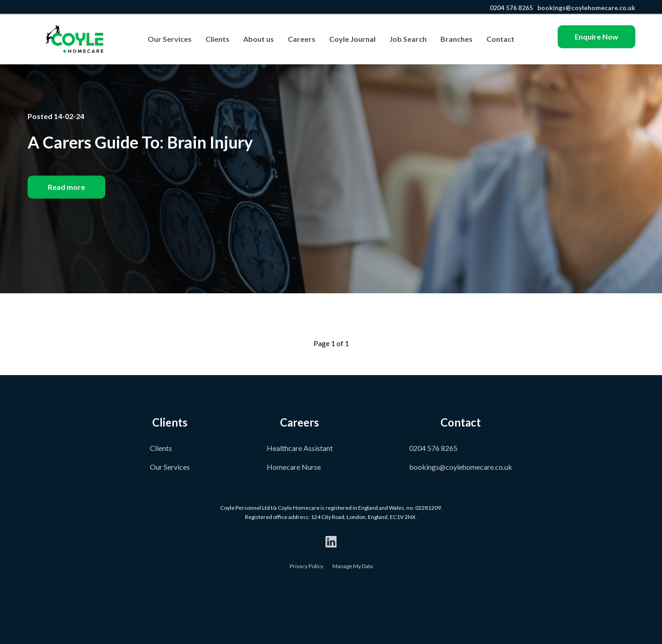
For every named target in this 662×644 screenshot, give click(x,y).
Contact (500, 39)
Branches (457, 39)
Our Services (170, 39)
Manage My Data (353, 566)
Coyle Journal (352, 39)
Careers (302, 39)
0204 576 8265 (510, 8)
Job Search (408, 39)
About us (259, 39)
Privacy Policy (306, 566)
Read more (66, 187)
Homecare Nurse (294, 467)
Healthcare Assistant (300, 448)
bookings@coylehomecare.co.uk (585, 8)
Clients (217, 39)
